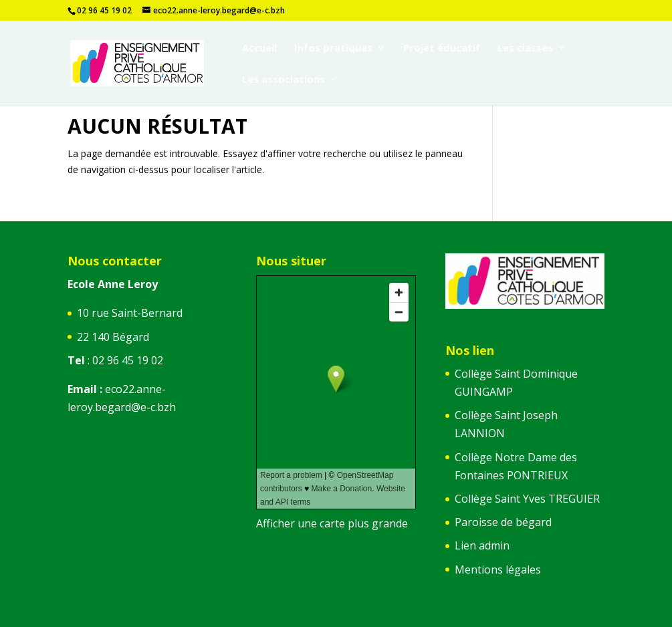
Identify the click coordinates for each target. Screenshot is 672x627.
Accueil (259, 48)
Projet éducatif (442, 48)
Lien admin (482, 545)
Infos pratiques (333, 48)
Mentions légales (498, 570)
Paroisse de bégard (503, 522)
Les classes (525, 48)
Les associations (284, 80)
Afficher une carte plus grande (332, 523)
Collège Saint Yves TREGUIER (527, 499)
